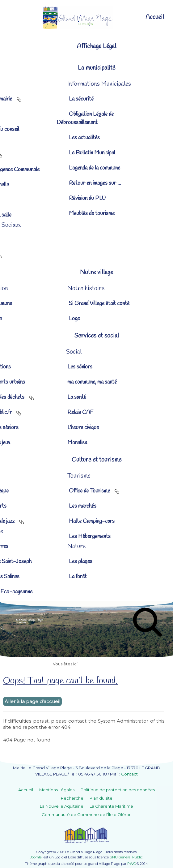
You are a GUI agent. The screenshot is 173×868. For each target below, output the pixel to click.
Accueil (26, 790)
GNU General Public (126, 857)
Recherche (72, 798)
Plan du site (101, 798)
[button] (87, 68)
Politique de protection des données (118, 790)
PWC (131, 864)
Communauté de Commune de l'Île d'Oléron (87, 814)
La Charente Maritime (111, 806)
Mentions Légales (57, 790)
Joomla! (36, 857)
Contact (129, 774)
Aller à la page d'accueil (32, 701)
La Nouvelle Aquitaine (62, 806)
